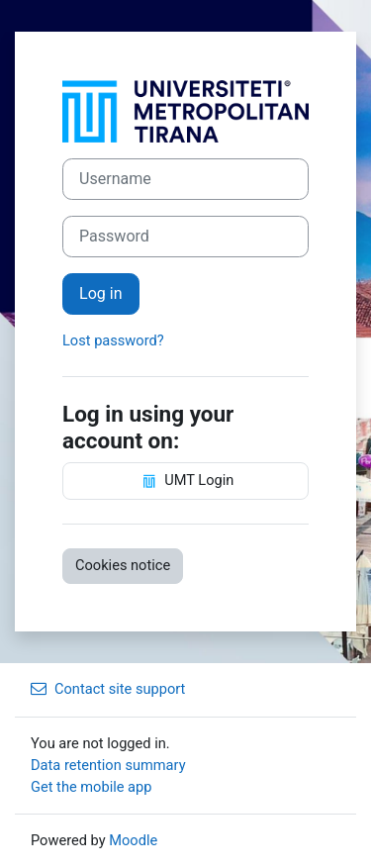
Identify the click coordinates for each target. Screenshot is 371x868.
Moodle (133, 840)
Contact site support (108, 689)
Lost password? (113, 340)
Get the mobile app (91, 787)
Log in (101, 293)
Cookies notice (123, 565)
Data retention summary (108, 765)
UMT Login (186, 481)
